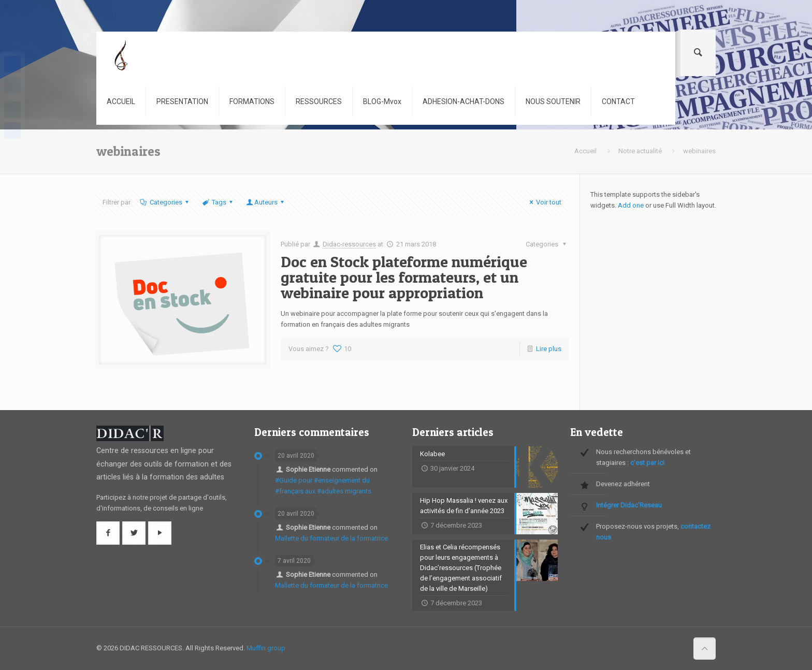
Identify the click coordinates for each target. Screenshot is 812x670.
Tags (218, 202)
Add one (631, 205)
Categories (165, 202)
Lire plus (549, 349)
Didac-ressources (349, 244)
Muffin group (266, 648)
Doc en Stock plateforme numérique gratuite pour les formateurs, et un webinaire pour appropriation (404, 277)
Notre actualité (640, 151)
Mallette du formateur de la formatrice (331, 538)
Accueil (585, 151)
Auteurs (266, 202)
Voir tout (544, 202)
